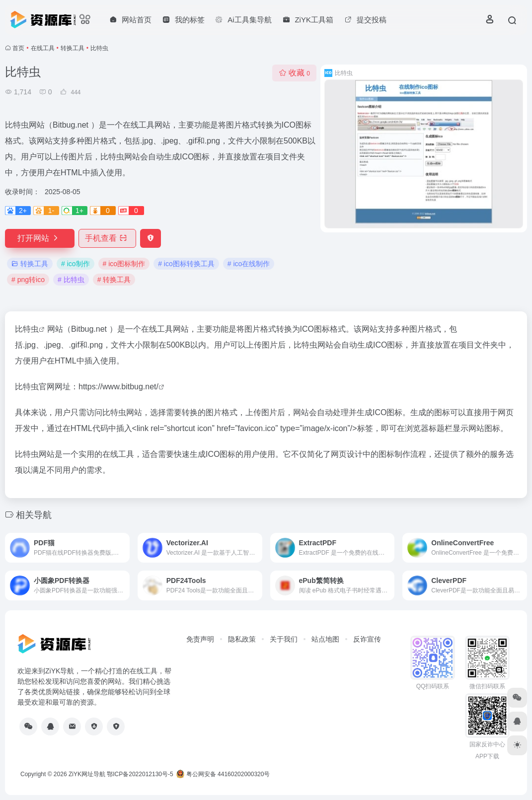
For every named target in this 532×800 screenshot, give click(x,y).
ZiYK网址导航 (87, 774)
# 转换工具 (114, 280)
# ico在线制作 (249, 264)
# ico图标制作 (124, 264)
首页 (18, 48)
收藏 (294, 73)
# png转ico (28, 280)
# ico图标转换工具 (186, 264)
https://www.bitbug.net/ (118, 387)
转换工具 (73, 48)
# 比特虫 (71, 280)
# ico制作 (76, 264)
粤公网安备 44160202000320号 (223, 774)
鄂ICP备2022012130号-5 (140, 774)
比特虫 (27, 329)
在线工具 (43, 48)
